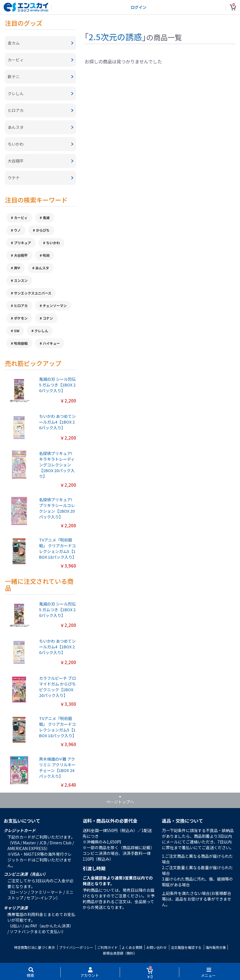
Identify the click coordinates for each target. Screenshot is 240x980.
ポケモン (21, 318)
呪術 (46, 255)
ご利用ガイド (107, 947)
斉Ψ (17, 268)
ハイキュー (51, 343)
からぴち (43, 230)
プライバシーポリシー (76, 947)
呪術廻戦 (21, 343)
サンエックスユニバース (33, 293)
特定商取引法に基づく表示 (34, 947)
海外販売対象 (216, 947)
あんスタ (42, 268)
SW (17, 331)
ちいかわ (53, 243)
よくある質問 (132, 947)
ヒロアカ (21, 305)
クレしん (41, 331)
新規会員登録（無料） (120, 953)
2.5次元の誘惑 (115, 37)
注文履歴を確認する (186, 947)
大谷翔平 (21, 255)
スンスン (21, 280)
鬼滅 (46, 218)
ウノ (17, 230)
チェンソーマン (55, 305)
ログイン (139, 7)
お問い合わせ (156, 947)
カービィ (21, 218)
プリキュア (23, 243)
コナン (48, 318)
